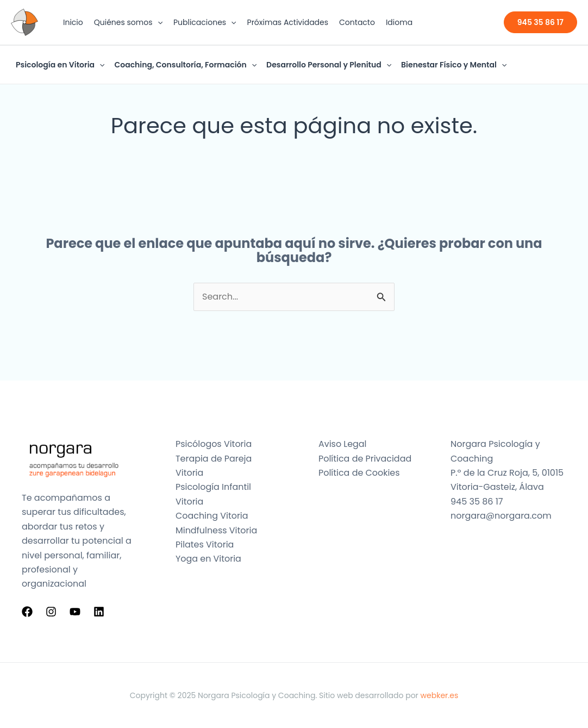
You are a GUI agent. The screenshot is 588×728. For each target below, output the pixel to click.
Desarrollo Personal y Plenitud (329, 65)
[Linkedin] (99, 612)
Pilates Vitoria (205, 545)
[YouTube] (75, 612)
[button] (540, 22)
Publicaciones (205, 22)
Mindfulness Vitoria (217, 530)
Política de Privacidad (365, 459)
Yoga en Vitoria (208, 559)
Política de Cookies (359, 473)
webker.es (440, 695)
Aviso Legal (343, 444)
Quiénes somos (128, 22)
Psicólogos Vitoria (214, 444)
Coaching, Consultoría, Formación (185, 65)
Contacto (357, 22)
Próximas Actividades (288, 22)
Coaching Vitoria (212, 516)
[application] (158, 22)
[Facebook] (27, 612)
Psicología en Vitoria (60, 65)
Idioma (399, 22)
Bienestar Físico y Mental (454, 65)
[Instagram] (51, 612)
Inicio (73, 22)
